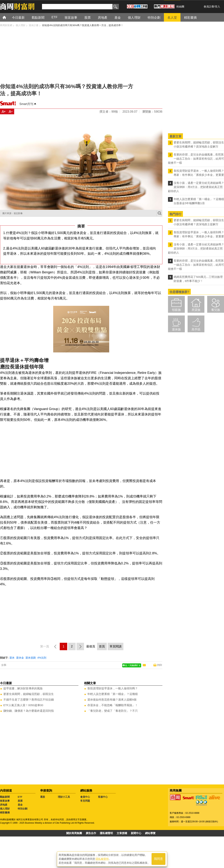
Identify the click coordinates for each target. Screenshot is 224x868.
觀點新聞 (5, 797)
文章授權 (122, 833)
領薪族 (176, 310)
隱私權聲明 (106, 833)
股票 (20, 801)
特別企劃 (23, 809)
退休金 (20, 658)
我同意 (158, 859)
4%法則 (42, 658)
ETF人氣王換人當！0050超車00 (23, 705)
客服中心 (103, 797)
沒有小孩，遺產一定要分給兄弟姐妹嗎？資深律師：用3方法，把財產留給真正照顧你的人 (196, 187)
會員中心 (85, 797)
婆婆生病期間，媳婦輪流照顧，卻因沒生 (29, 694)
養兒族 (216, 310)
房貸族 (196, 310)
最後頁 (91, 646)
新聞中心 (136, 833)
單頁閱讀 (116, 646)
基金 (20, 805)
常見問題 (85, 801)
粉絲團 (180, 7)
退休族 (176, 329)
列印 (160, 665)
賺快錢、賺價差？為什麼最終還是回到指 (29, 711)
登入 (217, 7)
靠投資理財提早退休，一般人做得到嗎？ (113, 688)
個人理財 (5, 809)
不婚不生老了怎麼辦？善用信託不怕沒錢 (29, 700)
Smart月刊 (26, 104)
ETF (20, 797)
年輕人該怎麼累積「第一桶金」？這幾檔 (113, 694)
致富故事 (5, 801)
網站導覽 (150, 833)
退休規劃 (31, 658)
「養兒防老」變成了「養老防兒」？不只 (113, 711)
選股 (43, 797)
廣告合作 (91, 833)
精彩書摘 (5, 813)
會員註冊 (209, 7)
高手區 (196, 329)
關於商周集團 (74, 833)
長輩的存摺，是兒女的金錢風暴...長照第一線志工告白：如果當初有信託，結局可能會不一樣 (196, 159)
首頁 (8, 17)
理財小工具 (64, 797)
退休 (12, 658)
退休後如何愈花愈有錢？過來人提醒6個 (112, 700)
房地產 (4, 805)
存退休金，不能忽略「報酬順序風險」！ (113, 705)
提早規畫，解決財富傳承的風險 (23, 688)
